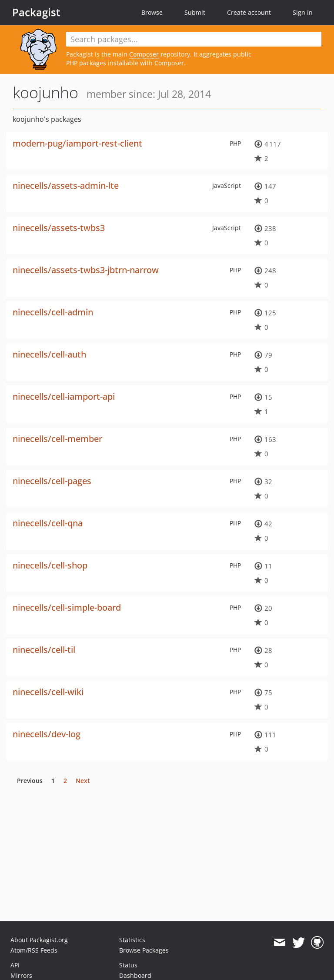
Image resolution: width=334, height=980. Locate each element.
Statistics (132, 940)
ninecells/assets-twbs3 (59, 228)
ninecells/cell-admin (53, 312)
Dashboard (135, 975)
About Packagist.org (39, 940)
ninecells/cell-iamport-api (64, 396)
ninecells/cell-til (44, 650)
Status (128, 965)
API (15, 965)
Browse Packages (144, 950)
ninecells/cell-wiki (48, 692)
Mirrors (21, 975)
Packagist (36, 12)
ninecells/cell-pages (52, 481)
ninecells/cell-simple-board (67, 607)
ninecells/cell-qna (48, 523)
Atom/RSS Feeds (34, 950)
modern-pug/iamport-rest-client (77, 143)
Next (83, 781)
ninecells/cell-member (57, 439)
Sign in (303, 12)
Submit (195, 12)
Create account (249, 12)
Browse (152, 12)
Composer (144, 54)
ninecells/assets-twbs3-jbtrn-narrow (86, 270)
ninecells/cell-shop (50, 565)
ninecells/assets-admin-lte (66, 186)
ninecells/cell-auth (49, 354)
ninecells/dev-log (47, 734)
